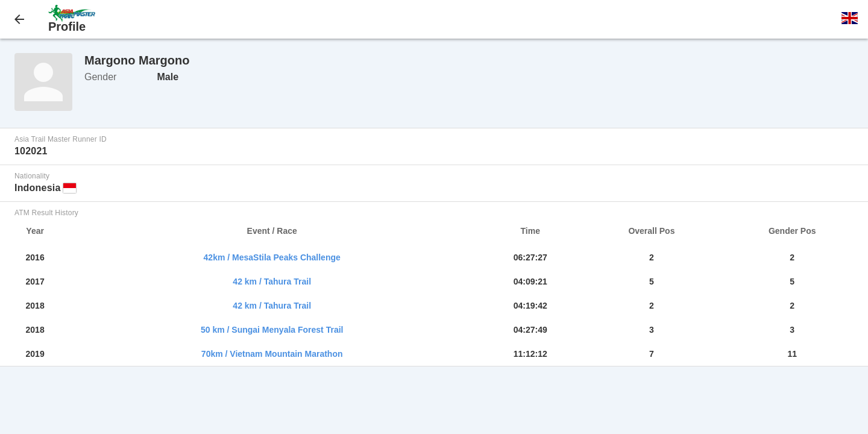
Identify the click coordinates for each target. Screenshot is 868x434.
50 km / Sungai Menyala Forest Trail (272, 330)
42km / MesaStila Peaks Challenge (272, 257)
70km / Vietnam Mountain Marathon (272, 354)
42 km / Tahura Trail (272, 281)
